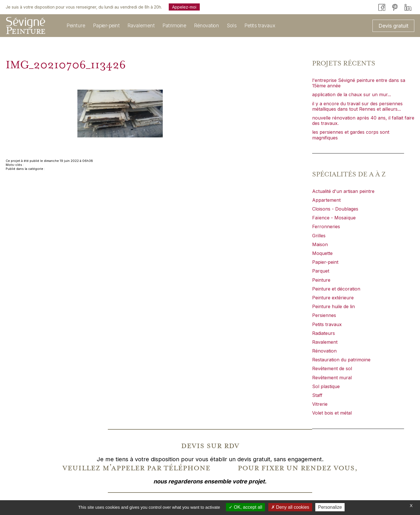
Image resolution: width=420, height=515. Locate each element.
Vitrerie (320, 404)
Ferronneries (326, 226)
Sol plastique (326, 386)
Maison (320, 244)
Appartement (326, 200)
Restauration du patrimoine (341, 360)
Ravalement (325, 342)
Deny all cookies (290, 507)
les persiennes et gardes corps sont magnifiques (351, 135)
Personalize (330, 507)
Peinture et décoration (336, 289)
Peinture (321, 280)
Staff (317, 395)
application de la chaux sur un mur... (352, 94)
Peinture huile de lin (333, 306)
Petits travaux (327, 324)
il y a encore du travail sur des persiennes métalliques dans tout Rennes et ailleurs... (357, 106)
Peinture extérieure (333, 298)
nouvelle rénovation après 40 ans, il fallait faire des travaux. (363, 120)
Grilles (319, 236)
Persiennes (324, 315)
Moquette (322, 253)
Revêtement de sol (332, 368)
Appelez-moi (184, 7)
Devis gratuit (393, 26)
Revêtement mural (332, 378)
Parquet (321, 271)
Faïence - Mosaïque (334, 218)
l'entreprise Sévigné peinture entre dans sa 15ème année (359, 83)
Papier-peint (325, 262)
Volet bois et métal (332, 413)
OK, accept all (245, 507)
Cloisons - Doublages (335, 209)
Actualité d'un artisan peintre (343, 191)
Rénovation (324, 351)
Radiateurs (324, 333)
